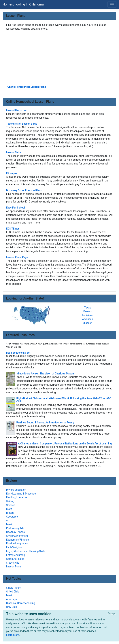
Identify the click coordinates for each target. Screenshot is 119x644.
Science (11, 505)
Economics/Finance (18, 540)
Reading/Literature (17, 497)
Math (9, 509)
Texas (88, 308)
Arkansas (88, 319)
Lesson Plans (14, 567)
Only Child (12, 607)
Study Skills (13, 563)
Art (8, 520)
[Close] (112, 614)
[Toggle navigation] (112, 4)
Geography (12, 517)
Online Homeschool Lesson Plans (27, 87)
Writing (10, 501)
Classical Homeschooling (21, 603)
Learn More (13, 635)
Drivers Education (16, 490)
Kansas (88, 311)
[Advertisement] (60, 58)
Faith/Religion (14, 547)
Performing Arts (15, 528)
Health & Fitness (16, 532)
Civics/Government (17, 536)
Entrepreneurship (16, 555)
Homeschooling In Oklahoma (23, 4)
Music (10, 524)
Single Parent (14, 588)
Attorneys (12, 599)
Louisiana (88, 315)
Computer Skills (15, 559)
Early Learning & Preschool (21, 494)
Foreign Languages (17, 543)
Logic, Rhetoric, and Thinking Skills (26, 551)
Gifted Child (13, 592)
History (10, 513)
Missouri (88, 323)
